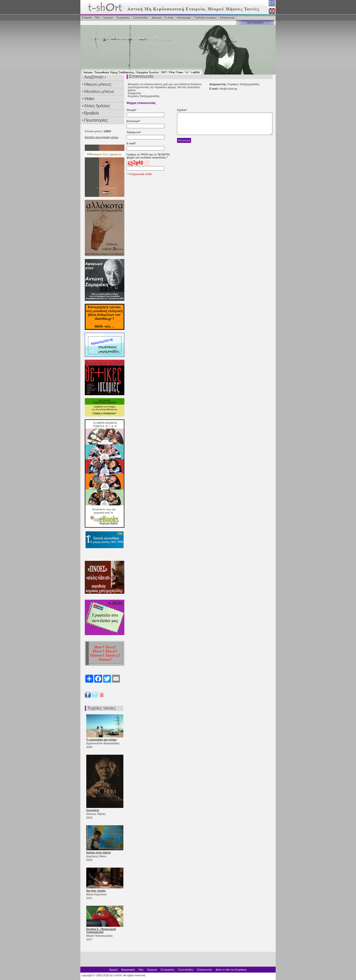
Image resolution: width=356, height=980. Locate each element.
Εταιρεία (87, 18)
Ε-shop (169, 18)
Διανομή (156, 18)
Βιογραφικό (128, 970)
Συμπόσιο (93, 810)
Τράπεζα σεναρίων (205, 18)
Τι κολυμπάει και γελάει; (102, 740)
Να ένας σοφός (96, 891)
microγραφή (184, 18)
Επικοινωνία (227, 18)
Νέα (97, 18)
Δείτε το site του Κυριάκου (231, 970)
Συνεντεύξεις (141, 18)
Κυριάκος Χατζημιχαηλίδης (144, 96)
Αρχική (113, 970)
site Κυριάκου (255, 23)
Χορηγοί (108, 18)
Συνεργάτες (123, 18)
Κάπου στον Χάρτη (99, 852)
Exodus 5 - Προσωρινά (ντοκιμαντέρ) (101, 930)
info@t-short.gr (228, 89)
